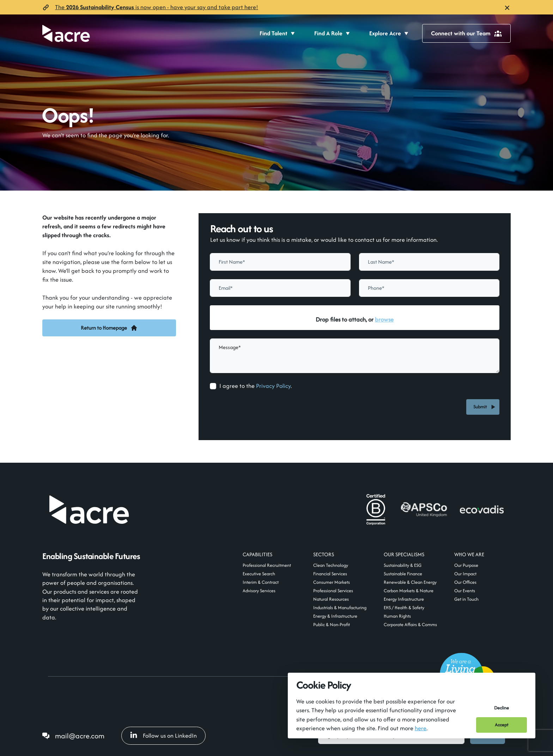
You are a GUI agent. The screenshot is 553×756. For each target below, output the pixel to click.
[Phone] (429, 288)
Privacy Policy (273, 386)
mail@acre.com (80, 736)
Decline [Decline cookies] (502, 708)
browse (384, 319)
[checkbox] (213, 386)
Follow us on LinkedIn (163, 736)
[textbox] (280, 262)
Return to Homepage (109, 328)
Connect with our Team (466, 33)
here (421, 728)
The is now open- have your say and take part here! (157, 7)
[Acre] (66, 33)
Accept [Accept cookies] (502, 725)
